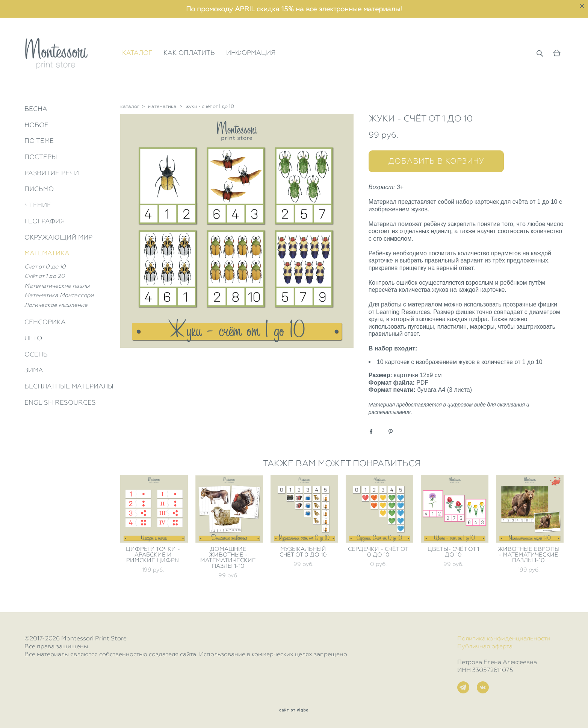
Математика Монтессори (59, 295)
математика (162, 106)
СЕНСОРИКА (45, 322)
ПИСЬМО (39, 189)
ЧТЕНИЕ (38, 205)
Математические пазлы (57, 286)
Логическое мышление (56, 305)
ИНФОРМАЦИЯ (251, 53)
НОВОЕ (36, 125)
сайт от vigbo (294, 710)
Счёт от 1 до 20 (45, 276)
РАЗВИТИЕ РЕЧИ (52, 173)
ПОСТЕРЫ (41, 157)
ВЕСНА (36, 109)
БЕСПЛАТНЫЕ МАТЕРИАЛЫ (69, 386)
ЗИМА (34, 370)
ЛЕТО (33, 338)
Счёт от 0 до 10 (45, 267)
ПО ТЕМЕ (39, 141)
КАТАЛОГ (137, 53)
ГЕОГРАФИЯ (45, 221)
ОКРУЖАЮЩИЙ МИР (58, 237)
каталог (130, 106)
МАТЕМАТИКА (47, 253)
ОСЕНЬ (36, 354)
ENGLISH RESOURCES (60, 402)
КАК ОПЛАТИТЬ (189, 53)
